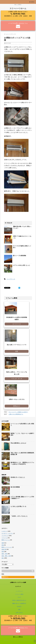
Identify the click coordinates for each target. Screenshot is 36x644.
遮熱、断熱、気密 (6, 556)
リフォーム (4, 538)
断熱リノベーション (7, 547)
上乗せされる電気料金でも (16, 414)
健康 (3, 543)
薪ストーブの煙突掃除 (20, 256)
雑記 (3, 558)
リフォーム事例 (19, 594)
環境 (3, 552)
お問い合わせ (19, 613)
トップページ (19, 591)
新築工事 (4, 549)
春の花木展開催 (15, 487)
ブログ (19, 597)
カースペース (17, 324)
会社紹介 (19, 606)
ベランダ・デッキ (17, 379)
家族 (3, 545)
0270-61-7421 (19, 14)
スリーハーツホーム (18, 8)
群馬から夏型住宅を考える (19, 600)
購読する (5, 577)
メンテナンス (11, 279)
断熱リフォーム (6, 540)
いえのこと (4, 531)
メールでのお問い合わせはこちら (18, 23)
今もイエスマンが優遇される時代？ (18, 412)
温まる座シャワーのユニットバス (17, 345)
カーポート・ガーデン (7, 533)
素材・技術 (4, 554)
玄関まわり (17, 406)
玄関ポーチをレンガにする (17, 399)
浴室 (17, 351)
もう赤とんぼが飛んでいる (18, 506)
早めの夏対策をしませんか (18, 443)
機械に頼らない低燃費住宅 (19, 603)
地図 (19, 610)
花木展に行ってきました (18, 477)
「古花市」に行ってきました (19, 516)
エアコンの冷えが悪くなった (22, 265)
